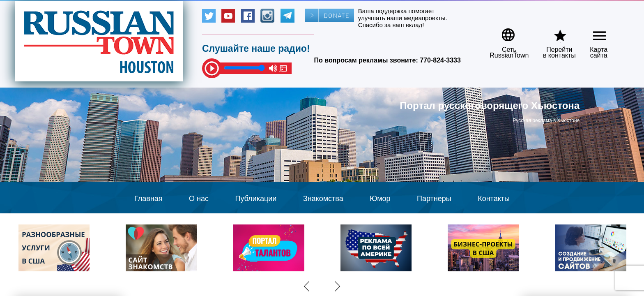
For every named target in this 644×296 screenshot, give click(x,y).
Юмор (380, 199)
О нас (199, 199)
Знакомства (323, 199)
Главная (148, 199)
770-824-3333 (440, 60)
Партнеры (434, 199)
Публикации (256, 199)
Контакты (494, 199)
